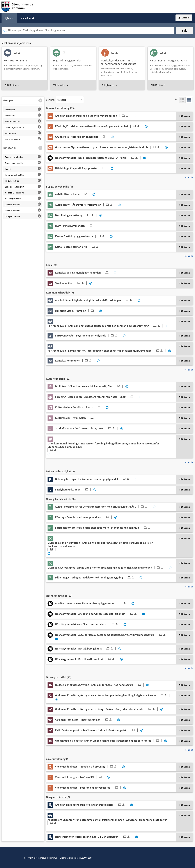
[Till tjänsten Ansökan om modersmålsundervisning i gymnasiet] (93, 603)
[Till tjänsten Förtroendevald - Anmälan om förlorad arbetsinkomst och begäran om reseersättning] (106, 326)
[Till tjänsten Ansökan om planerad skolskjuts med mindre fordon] (94, 116)
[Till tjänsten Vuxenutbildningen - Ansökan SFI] (81, 777)
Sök (184, 30)
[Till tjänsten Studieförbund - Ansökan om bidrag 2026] (87, 428)
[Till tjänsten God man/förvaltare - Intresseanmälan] (86, 720)
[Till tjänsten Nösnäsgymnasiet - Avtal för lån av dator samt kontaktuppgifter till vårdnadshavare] (113, 635)
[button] (40, 100)
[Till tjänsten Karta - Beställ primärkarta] (79, 247)
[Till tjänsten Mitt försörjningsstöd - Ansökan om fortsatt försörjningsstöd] (97, 730)
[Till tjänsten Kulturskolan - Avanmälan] (77, 418)
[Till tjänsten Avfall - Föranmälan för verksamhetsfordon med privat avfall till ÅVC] (104, 507)
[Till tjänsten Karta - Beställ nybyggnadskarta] (169, 59)
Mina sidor (28, 18)
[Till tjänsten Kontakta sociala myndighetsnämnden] (84, 273)
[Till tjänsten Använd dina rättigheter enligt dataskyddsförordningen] (96, 300)
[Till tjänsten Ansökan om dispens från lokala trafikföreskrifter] (92, 805)
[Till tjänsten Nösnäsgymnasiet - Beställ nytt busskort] (87, 659)
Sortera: (50, 100)
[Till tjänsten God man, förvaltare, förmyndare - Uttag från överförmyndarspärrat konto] (107, 709)
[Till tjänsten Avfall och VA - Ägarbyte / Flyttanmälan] (86, 205)
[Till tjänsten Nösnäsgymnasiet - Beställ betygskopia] (87, 649)
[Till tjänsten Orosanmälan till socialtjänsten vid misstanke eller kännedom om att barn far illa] (109, 741)
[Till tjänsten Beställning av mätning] (77, 215)
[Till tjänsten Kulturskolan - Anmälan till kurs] (80, 407)
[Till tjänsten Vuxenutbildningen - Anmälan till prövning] (88, 767)
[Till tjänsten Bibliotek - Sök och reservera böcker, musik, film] (90, 386)
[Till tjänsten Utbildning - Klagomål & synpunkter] (83, 168)
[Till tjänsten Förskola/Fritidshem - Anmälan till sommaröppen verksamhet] (122, 61)
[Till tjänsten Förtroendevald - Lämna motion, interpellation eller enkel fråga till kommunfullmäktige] (108, 351)
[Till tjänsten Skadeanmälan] (72, 283)
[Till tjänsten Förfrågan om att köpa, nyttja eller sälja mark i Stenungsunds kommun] (105, 528)
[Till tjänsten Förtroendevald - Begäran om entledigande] (89, 336)
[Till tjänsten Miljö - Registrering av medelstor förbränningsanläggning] (97, 578)
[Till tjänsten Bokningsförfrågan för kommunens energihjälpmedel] (95, 479)
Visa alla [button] (189, 177)
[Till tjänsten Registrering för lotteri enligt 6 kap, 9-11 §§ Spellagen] (95, 837)
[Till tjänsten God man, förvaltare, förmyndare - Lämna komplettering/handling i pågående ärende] (114, 695)
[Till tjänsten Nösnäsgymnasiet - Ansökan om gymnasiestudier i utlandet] (98, 614)
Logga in (184, 18)
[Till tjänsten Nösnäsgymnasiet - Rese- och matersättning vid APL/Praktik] (99, 158)
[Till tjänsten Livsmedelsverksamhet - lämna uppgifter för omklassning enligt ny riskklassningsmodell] (108, 568)
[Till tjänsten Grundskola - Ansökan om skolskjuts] (83, 137)
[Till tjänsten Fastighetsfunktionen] (74, 490)
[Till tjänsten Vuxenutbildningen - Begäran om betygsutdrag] (89, 788)
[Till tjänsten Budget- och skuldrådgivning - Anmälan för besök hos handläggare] (100, 685)
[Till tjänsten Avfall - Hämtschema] (74, 194)
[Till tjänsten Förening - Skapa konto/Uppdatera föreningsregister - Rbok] (97, 397)
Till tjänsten (11, 85)
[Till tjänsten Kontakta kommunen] (17, 59)
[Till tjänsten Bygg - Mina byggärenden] (68, 59)
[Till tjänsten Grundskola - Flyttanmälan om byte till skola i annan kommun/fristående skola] (110, 147)
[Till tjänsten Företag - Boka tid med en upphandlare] (84, 517)
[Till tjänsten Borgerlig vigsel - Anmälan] (77, 311)
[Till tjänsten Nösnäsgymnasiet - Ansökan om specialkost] (89, 624)
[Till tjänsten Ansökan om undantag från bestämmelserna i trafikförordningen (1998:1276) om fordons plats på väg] (110, 821)
